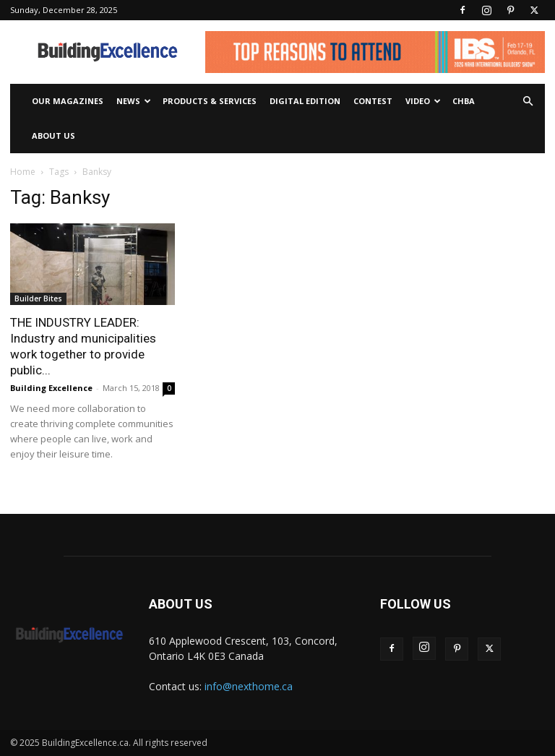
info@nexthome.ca (249, 686)
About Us (53, 136)
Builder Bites (38, 298)
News (134, 101)
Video (423, 101)
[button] (528, 102)
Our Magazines (68, 101)
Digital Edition (305, 101)
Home (23, 172)
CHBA (464, 101)
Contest (373, 101)
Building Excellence (51, 388)
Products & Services (210, 101)
